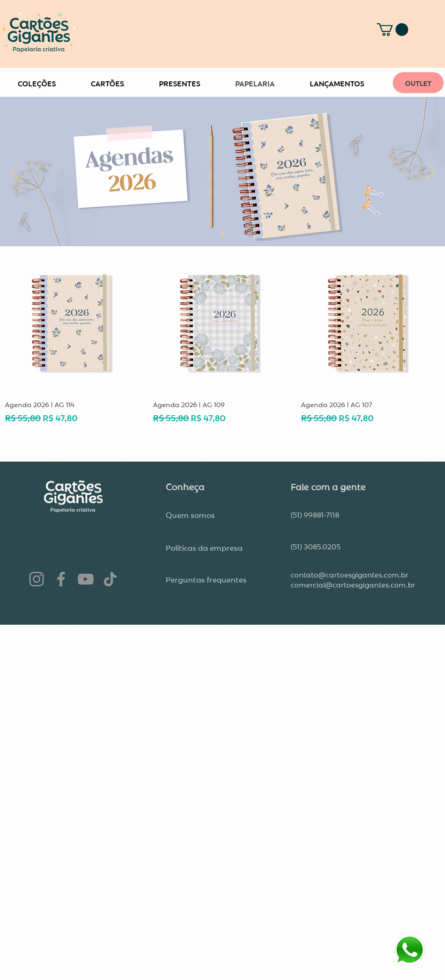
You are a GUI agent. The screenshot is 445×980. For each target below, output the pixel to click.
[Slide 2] (223, 235)
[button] (393, 30)
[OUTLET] (418, 83)
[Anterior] (15, 172)
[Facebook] (61, 579)
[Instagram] (37, 579)
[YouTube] (86, 579)
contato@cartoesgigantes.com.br (349, 574)
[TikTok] (110, 579)
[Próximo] (430, 172)
